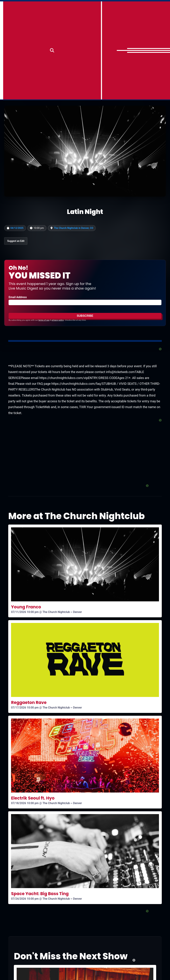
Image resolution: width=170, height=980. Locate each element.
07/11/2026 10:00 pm (25, 612)
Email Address (18, 297)
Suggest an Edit (16, 241)
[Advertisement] (85, 459)
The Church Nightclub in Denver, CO (74, 228)
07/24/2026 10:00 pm (25, 899)
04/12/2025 (17, 228)
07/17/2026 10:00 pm (25, 708)
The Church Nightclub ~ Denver (62, 612)
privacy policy (58, 320)
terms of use (44, 320)
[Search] (52, 50)
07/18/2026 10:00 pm (25, 803)
